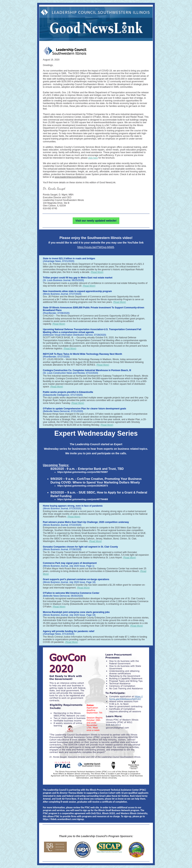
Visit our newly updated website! (96, 221)
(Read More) (97, 272)
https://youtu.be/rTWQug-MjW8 (96, 247)
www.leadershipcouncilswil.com (70, 177)
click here (93, 158)
